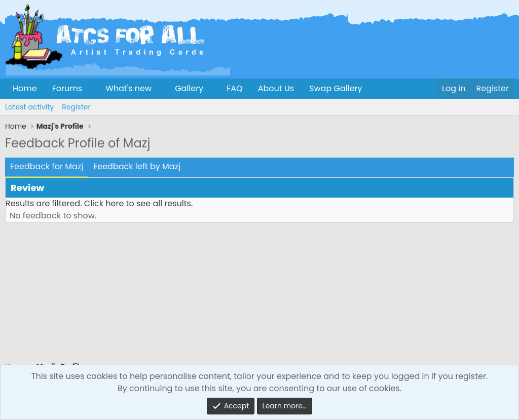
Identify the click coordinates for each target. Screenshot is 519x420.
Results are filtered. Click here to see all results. (99, 203)
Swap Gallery (336, 88)
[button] (90, 89)
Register (76, 107)
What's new (128, 88)
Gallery (189, 88)
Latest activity (29, 107)
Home (25, 88)
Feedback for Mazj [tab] (47, 166)
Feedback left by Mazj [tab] (137, 166)
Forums (67, 88)
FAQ (234, 88)
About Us (276, 88)
